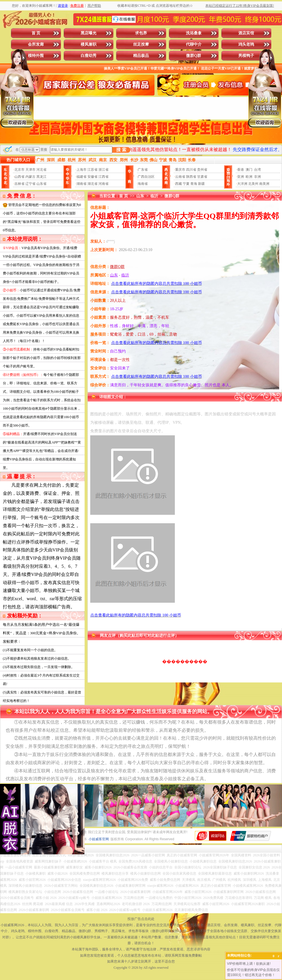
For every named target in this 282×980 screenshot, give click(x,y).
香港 (241, 170)
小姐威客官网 (99, 839)
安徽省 (92, 177)
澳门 (249, 170)
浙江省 (103, 170)
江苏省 (92, 170)
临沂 (154, 196)
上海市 (81, 170)
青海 (194, 184)
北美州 (253, 184)
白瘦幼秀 (89, 56)
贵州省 (202, 170)
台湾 (257, 170)
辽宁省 (30, 184)
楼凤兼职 (89, 44)
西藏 (179, 184)
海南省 (143, 184)
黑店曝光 (89, 33)
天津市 (30, 170)
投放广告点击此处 (141, 919)
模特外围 (36, 56)
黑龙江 (41, 177)
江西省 (103, 177)
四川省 (191, 170)
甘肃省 (202, 177)
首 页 (36, 33)
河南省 (103, 184)
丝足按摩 (141, 44)
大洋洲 (242, 184)
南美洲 (264, 184)
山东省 (41, 184)
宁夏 (186, 184)
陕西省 (191, 177)
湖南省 (81, 184)
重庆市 (180, 170)
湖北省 (92, 184)
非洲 (257, 177)
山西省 (19, 177)
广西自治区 (146, 177)
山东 (140, 196)
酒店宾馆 (246, 33)
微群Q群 (194, 56)
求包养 (141, 33)
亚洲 (241, 177)
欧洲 (249, 177)
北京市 (19, 170)
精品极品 (141, 56)
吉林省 (19, 184)
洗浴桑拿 (194, 33)
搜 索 (121, 150)
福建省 (81, 177)
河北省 (41, 170)
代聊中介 (194, 44)
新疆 (201, 184)
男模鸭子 (246, 56)
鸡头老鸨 (246, 44)
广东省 (143, 170)
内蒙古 (30, 177)
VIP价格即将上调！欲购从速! (249, 964)
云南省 (180, 177)
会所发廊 (36, 44)
